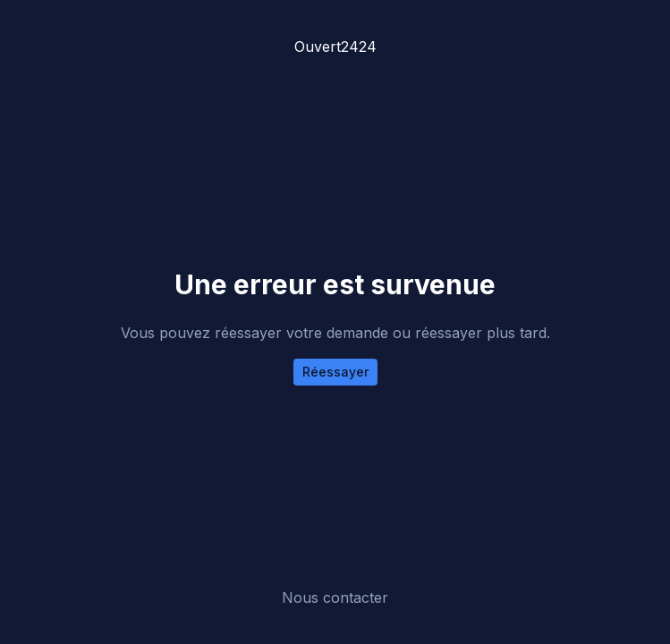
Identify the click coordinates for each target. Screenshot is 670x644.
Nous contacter (335, 597)
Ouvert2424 (335, 47)
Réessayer (335, 372)
